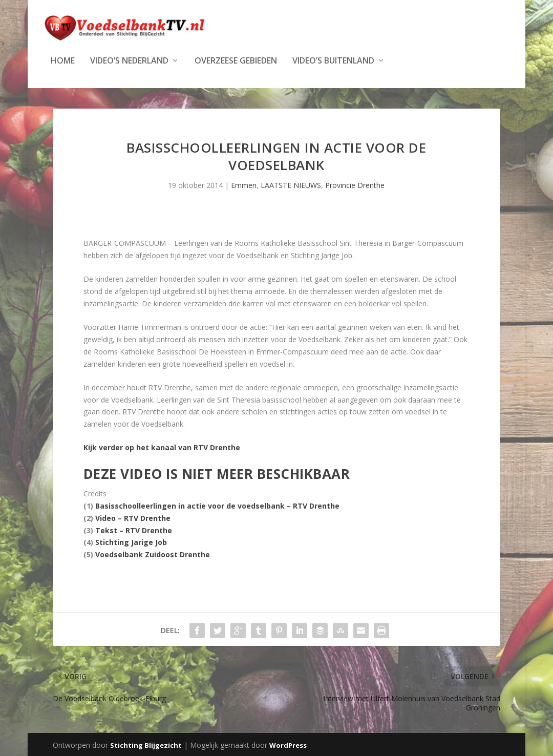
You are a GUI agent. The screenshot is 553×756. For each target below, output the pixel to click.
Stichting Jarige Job (131, 541)
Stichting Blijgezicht (146, 744)
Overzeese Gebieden (236, 60)
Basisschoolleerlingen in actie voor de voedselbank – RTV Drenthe (217, 505)
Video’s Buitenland (333, 60)
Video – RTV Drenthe (133, 517)
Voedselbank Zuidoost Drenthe (153, 553)
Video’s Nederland (129, 60)
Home (63, 60)
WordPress (288, 744)
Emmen (244, 184)
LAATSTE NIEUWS (291, 184)
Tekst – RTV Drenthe (134, 529)
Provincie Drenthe (355, 184)
